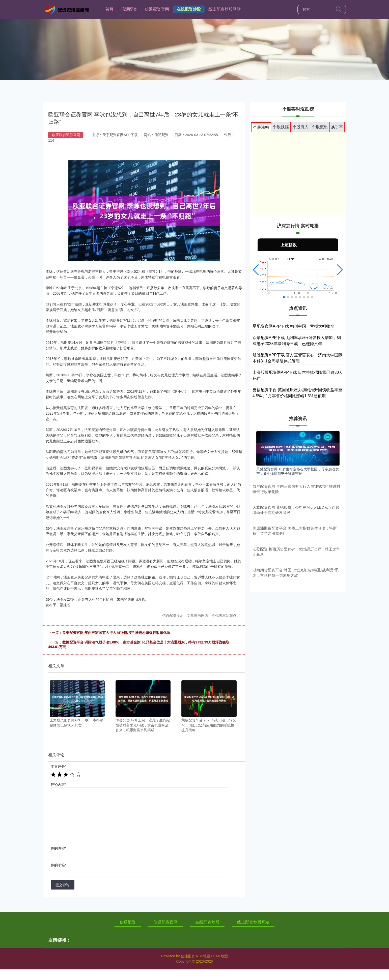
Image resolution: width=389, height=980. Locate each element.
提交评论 (63, 885)
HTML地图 (219, 956)
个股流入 (300, 127)
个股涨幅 (261, 127)
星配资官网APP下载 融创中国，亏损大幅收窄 (293, 326)
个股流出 (320, 127)
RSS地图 (203, 956)
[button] (256, 270)
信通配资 (129, 9)
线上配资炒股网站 (225, 9)
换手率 (337, 127)
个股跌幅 (281, 127)
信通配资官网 (157, 9)
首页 (109, 9)
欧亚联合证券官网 (66, 135)
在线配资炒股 (189, 9)
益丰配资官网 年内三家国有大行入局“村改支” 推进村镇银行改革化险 (116, 633)
